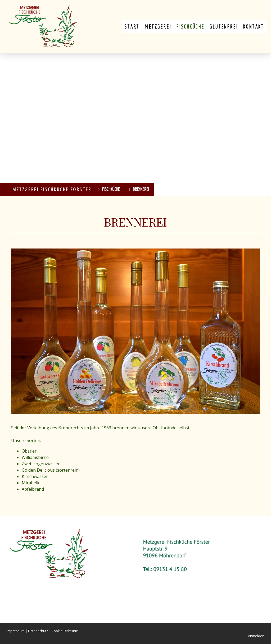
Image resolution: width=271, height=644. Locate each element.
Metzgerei (158, 27)
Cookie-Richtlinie (65, 631)
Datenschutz (38, 631)
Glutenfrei (223, 27)
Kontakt (253, 27)
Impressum (16, 631)
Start (132, 27)
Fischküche (190, 27)
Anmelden (256, 636)
